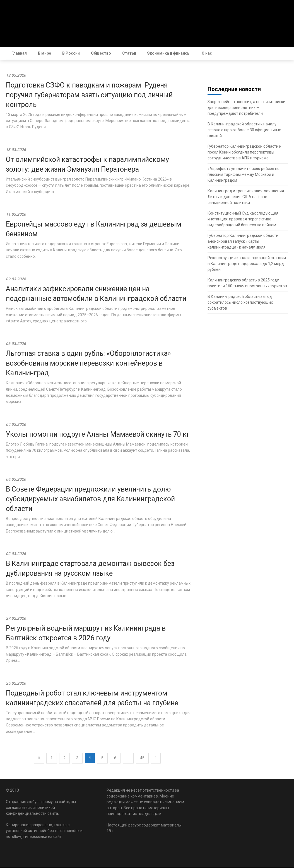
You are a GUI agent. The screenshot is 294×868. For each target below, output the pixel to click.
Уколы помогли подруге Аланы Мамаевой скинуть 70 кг (98, 435)
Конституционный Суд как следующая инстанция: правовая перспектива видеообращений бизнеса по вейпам (243, 219)
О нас (207, 53)
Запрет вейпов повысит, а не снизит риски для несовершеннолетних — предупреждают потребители (246, 108)
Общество (101, 53)
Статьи (129, 53)
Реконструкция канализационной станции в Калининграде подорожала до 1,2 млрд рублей (247, 264)
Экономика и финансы (169, 53)
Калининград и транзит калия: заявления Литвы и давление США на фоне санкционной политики (246, 197)
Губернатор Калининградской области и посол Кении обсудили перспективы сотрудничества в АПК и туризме (244, 152)
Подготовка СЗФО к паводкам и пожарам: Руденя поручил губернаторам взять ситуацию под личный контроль (89, 95)
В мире (44, 53)
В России (71, 53)
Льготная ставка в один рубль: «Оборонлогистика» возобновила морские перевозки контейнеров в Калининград (88, 364)
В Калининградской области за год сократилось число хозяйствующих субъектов (240, 303)
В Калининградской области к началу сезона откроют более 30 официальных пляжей (244, 130)
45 (142, 758)
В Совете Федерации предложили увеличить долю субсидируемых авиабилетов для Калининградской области (90, 499)
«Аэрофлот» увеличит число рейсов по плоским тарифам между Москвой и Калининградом (244, 175)
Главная (19, 53)
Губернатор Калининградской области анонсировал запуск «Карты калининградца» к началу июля (243, 242)
